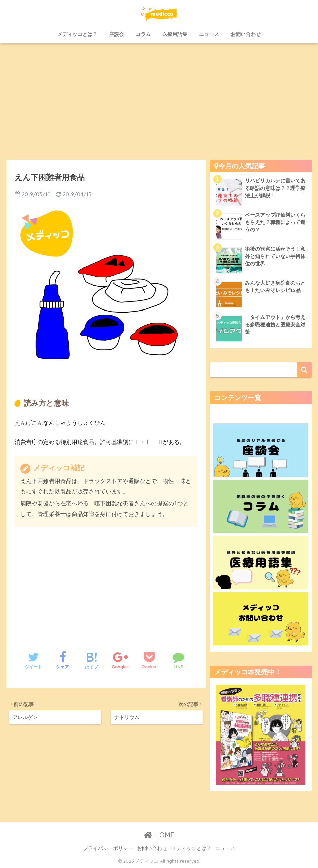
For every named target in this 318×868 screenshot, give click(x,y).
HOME (159, 835)
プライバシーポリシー (108, 848)
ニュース (209, 34)
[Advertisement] (159, 102)
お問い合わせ (246, 34)
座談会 (117, 34)
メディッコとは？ (77, 34)
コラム (143, 34)
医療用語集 (175, 34)
